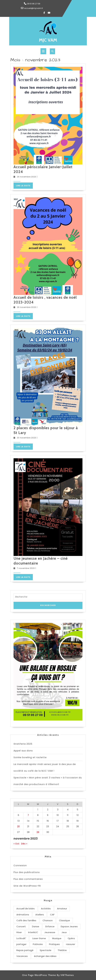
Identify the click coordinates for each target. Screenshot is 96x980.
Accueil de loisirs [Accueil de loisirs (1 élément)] (26, 908)
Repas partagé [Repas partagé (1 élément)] (25, 950)
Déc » (24, 844)
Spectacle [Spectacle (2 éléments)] (46, 950)
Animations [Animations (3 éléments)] (23, 915)
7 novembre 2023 (26, 568)
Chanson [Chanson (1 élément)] (48, 920)
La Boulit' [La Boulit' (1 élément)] (21, 938)
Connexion (20, 865)
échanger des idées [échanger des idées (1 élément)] (45, 956)
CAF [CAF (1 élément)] (52, 915)
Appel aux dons (23, 751)
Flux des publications (27, 872)
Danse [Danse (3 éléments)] (36, 926)
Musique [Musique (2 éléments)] (57, 938)
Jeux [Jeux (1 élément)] (64, 932)
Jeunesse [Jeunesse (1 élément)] (50, 932)
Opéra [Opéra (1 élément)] (71, 938)
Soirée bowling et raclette (30, 757)
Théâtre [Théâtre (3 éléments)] (62, 950)
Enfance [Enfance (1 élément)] (50, 926)
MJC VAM (48, 40)
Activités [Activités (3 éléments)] (46, 908)
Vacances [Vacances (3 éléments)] (22, 956)
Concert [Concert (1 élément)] (21, 926)
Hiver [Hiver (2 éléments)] (19, 932)
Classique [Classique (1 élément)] (64, 920)
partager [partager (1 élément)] (21, 944)
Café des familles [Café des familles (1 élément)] (26, 920)
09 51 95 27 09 (34, 4)
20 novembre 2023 (26, 438)
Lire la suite (24, 186)
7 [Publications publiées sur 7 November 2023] (28, 815)
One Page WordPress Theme (39, 975)
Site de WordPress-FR (27, 886)
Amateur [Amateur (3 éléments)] (62, 908)
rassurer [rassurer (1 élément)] (71, 944)
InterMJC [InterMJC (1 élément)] (33, 932)
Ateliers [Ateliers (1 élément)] (40, 915)
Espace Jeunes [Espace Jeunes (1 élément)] (69, 926)
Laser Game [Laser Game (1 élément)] (39, 938)
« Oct (16, 844)
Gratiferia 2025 (23, 744)
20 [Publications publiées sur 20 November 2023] (18, 826)
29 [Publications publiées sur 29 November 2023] (38, 832)
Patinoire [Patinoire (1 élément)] (38, 944)
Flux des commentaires (28, 879)
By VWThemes (65, 975)
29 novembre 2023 (26, 177)
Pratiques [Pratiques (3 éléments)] (54, 944)
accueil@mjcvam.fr (34, 8)
